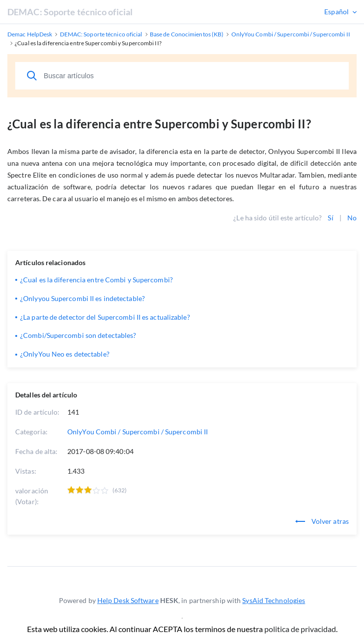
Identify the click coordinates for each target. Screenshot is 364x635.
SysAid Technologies (274, 600)
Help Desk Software (128, 600)
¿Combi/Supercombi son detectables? (78, 335)
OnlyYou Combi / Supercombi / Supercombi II (138, 432)
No (352, 218)
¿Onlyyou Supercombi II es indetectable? (83, 298)
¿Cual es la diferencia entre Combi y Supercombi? (97, 280)
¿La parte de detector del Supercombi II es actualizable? (105, 317)
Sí (330, 218)
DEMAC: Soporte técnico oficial (70, 12)
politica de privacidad (300, 629)
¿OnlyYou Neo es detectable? (65, 354)
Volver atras (322, 521)
